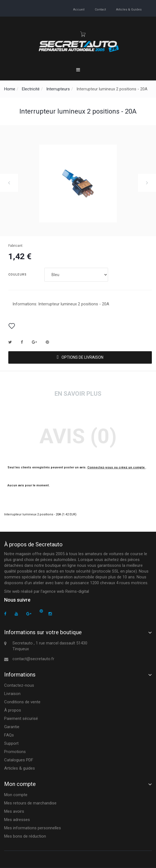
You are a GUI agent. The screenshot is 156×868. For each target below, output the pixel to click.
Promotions (15, 752)
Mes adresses (17, 820)
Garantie (12, 727)
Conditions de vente (22, 702)
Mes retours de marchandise (30, 803)
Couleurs (18, 275)
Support (11, 743)
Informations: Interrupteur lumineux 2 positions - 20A (61, 304)
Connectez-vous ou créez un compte (116, 467)
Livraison (12, 694)
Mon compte (16, 795)
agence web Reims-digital (66, 591)
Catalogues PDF (19, 760)
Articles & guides (129, 10)
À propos (13, 710)
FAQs (9, 735)
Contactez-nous (19, 685)
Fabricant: (16, 246)
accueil (79, 10)
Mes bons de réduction (25, 836)
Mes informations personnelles (33, 828)
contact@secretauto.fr (33, 659)
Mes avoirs (14, 811)
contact (100, 10)
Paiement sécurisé (21, 718)
